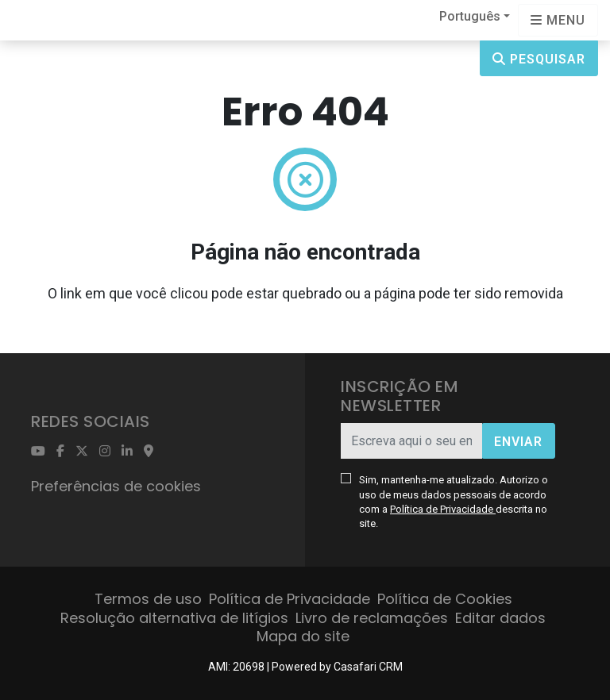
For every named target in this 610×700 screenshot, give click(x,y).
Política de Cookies (445, 599)
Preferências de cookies (116, 486)
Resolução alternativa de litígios (174, 618)
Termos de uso (148, 599)
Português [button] (470, 16)
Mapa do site (303, 636)
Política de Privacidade (443, 509)
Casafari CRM (368, 667)
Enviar (518, 442)
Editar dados (500, 618)
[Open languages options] (558, 20)
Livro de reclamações (372, 618)
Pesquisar (539, 59)
